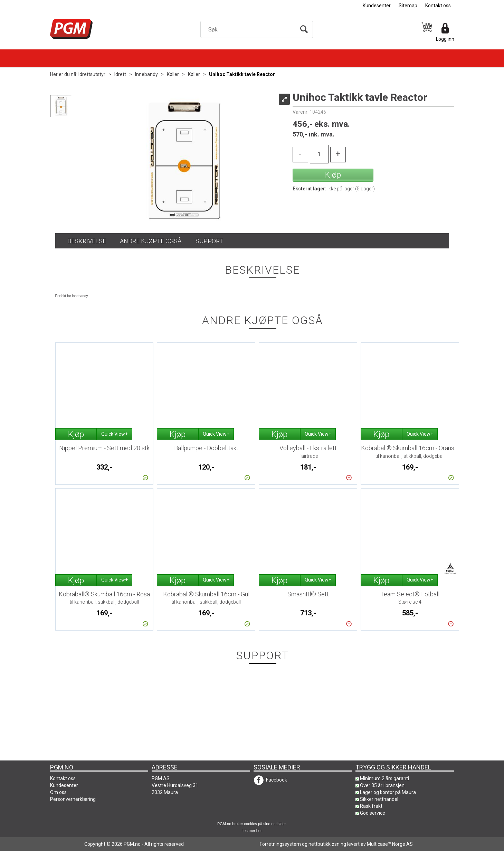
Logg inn (445, 39)
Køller (173, 74)
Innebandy (146, 74)
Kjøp (333, 175)
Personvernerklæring (73, 799)
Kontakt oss (438, 6)
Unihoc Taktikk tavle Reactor (242, 74)
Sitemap (408, 6)
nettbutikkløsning (327, 844)
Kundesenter (377, 6)
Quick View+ (115, 434)
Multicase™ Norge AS (390, 844)
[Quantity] (319, 154)
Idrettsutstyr (92, 74)
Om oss (58, 792)
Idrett (120, 74)
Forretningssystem (280, 844)
